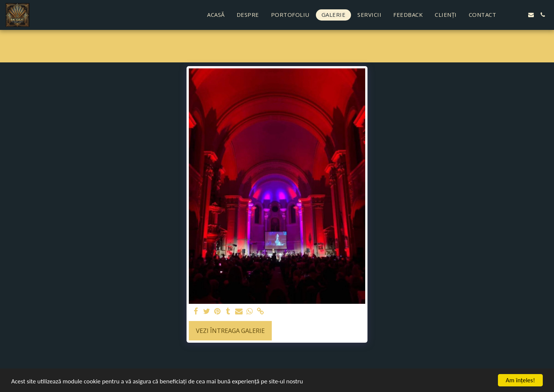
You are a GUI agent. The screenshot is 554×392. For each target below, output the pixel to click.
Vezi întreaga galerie (230, 331)
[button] (508, 15)
